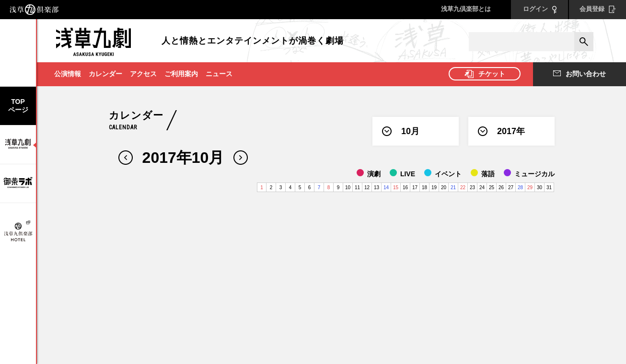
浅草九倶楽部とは (466, 9)
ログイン (540, 10)
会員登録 (598, 9)
